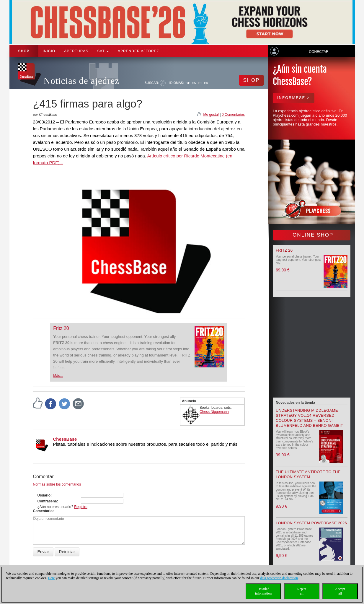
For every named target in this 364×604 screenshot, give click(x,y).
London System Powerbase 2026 (311, 523)
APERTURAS (76, 51)
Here (51, 578)
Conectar (319, 52)
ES (200, 83)
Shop (24, 51)
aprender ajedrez (138, 51)
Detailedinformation (263, 591)
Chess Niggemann (214, 412)
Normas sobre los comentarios (57, 484)
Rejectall (302, 591)
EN (194, 83)
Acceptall (340, 591)
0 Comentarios (233, 115)
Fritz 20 (61, 328)
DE (188, 83)
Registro (81, 507)
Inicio (49, 51)
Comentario (43, 511)
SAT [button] (103, 51)
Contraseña (47, 501)
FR (206, 83)
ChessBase (65, 439)
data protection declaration (279, 578)
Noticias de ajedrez (82, 81)
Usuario (44, 495)
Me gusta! (211, 115)
